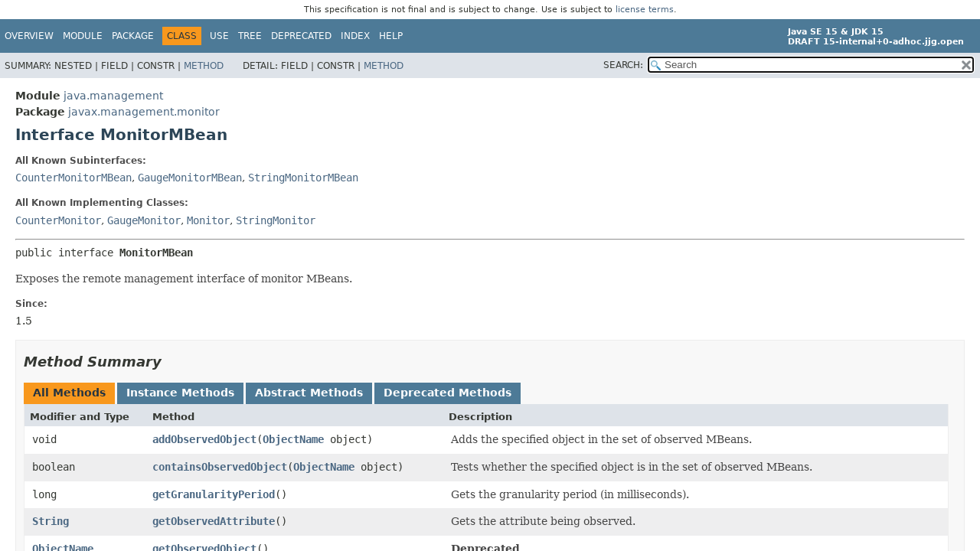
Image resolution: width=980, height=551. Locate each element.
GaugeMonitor (144, 220)
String (51, 521)
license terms (645, 10)
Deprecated (301, 36)
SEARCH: (623, 65)
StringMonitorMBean (303, 178)
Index (355, 36)
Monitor (208, 220)
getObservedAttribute (214, 521)
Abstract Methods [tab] (309, 393)
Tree (250, 36)
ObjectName (293, 439)
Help (391, 36)
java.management (113, 96)
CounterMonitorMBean (73, 178)
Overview (29, 36)
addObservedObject (204, 439)
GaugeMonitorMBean (190, 178)
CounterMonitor (58, 220)
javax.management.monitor (144, 112)
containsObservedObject (220, 467)
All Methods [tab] (69, 393)
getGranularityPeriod (214, 494)
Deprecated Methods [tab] (448, 393)
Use (219, 36)
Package (133, 36)
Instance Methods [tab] (180, 393)
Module (83, 36)
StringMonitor (276, 220)
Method (204, 66)
